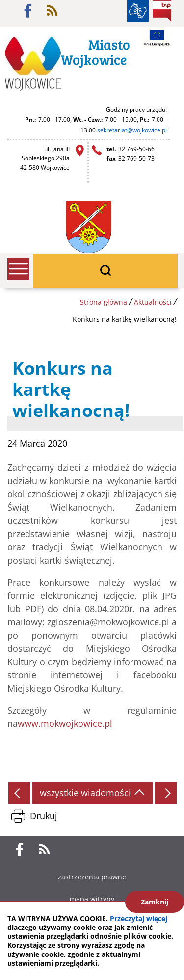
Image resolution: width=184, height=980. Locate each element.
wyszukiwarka (105, 271)
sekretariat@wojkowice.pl (132, 130)
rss (52, 11)
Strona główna (104, 302)
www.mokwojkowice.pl (65, 723)
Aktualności (153, 302)
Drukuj (44, 816)
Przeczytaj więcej (139, 918)
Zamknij (155, 902)
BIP (162, 11)
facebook (28, 11)
